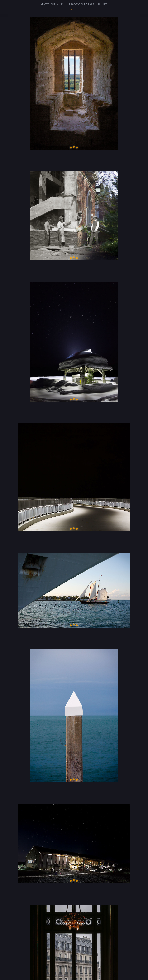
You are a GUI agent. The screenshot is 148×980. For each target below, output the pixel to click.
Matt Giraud (52, 5)
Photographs (81, 5)
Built (103, 5)
